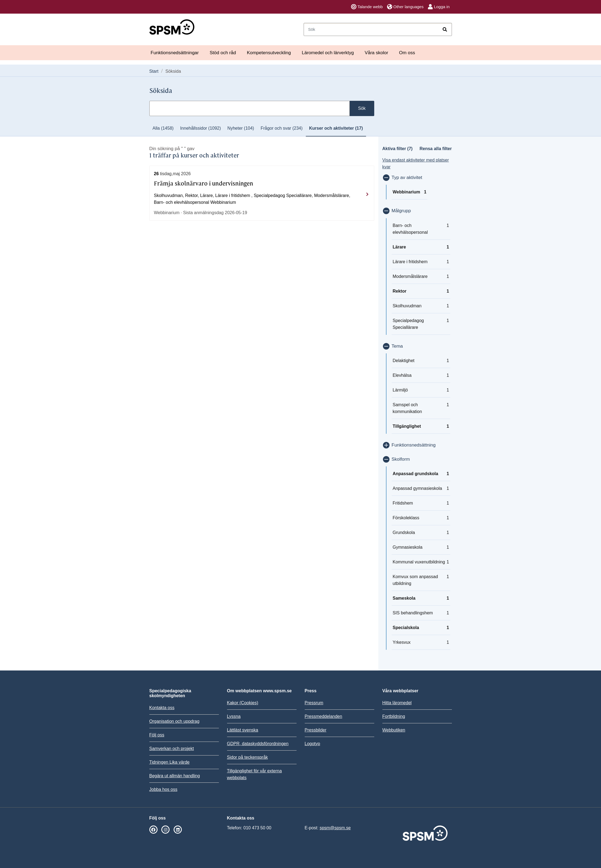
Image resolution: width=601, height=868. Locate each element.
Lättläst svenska (243, 730)
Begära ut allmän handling (175, 776)
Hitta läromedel (397, 703)
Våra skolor (376, 53)
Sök (362, 108)
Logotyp (312, 744)
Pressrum (314, 703)
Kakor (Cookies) (243, 703)
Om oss (407, 53)
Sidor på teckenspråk (247, 757)
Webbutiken (394, 730)
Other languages (405, 7)
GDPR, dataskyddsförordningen (258, 744)
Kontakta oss (162, 708)
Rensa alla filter (436, 149)
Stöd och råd (223, 53)
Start (154, 71)
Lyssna (234, 716)
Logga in (439, 7)
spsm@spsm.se (335, 828)
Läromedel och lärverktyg (328, 53)
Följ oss (157, 735)
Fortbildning (394, 716)
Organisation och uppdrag (174, 721)
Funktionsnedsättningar (175, 53)
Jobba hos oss (163, 789)
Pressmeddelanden (324, 716)
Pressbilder (316, 730)
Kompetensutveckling (269, 53)
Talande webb (367, 7)
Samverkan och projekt (172, 749)
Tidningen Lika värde (170, 762)
